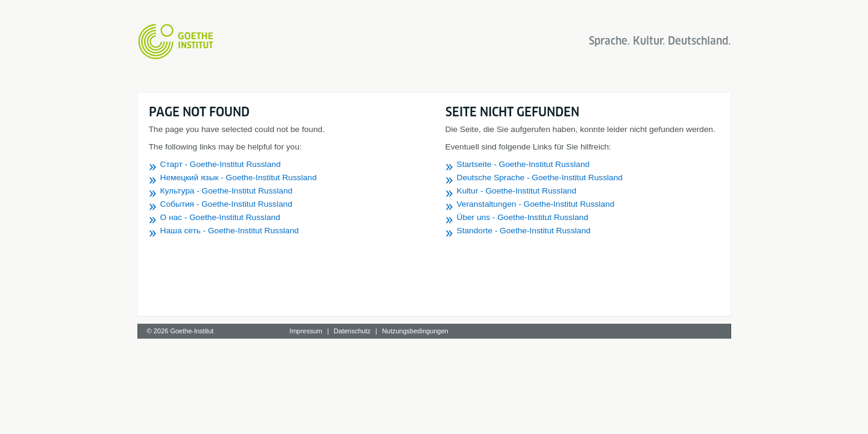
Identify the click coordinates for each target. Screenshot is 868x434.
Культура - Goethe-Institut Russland (227, 191)
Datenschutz (352, 331)
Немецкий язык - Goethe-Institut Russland (239, 178)
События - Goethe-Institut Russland (226, 204)
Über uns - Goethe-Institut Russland (523, 217)
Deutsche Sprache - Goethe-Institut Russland (540, 178)
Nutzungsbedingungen (415, 331)
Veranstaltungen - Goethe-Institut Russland (536, 204)
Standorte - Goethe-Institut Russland (524, 231)
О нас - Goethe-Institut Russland (220, 217)
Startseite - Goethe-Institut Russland (524, 164)
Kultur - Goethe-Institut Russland (517, 191)
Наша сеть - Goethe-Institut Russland (230, 231)
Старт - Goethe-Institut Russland (221, 164)
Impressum (306, 331)
